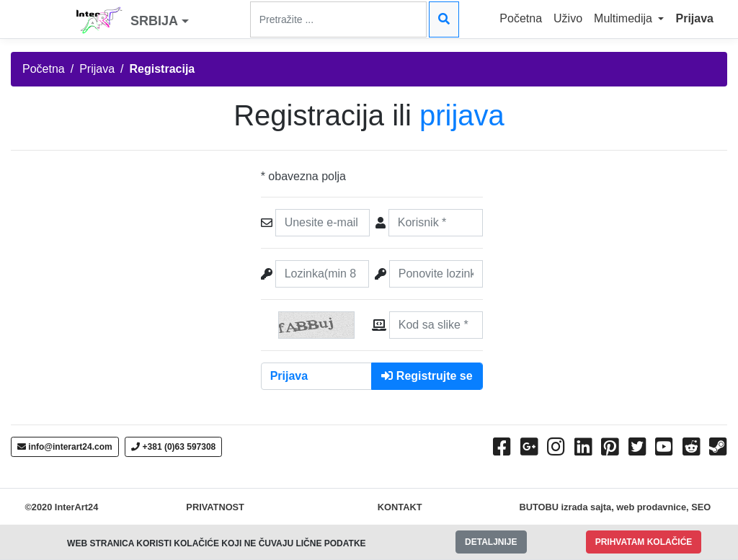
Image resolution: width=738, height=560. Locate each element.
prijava (462, 115)
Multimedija (624, 18)
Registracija (163, 69)
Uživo (568, 18)
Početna (521, 18)
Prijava (694, 18)
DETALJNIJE (491, 542)
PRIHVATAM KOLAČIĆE (644, 542)
